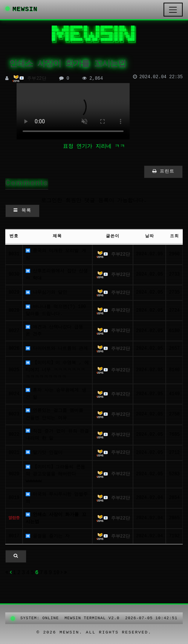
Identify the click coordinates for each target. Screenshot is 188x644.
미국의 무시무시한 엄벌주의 (57, 498)
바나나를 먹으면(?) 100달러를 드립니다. (56, 310)
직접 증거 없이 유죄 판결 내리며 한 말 (57, 435)
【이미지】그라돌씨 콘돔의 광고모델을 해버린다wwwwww (55, 474)
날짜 (150, 236)
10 (56, 573)
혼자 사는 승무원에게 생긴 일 (56, 394)
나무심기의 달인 (46, 292)
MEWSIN (21, 9)
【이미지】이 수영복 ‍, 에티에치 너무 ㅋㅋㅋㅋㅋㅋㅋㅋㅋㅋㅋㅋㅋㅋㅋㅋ (57, 370)
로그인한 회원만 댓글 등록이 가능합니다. (94, 200)
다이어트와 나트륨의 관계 (57, 349)
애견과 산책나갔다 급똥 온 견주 (54, 331)
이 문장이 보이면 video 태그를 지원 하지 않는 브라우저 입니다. (73, 111)
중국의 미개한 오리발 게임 (56, 254)
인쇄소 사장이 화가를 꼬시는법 (56, 518)
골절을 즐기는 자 (48, 536)
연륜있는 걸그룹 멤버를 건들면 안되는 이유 (54, 414)
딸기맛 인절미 (44, 453)
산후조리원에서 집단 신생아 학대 (57, 275)
